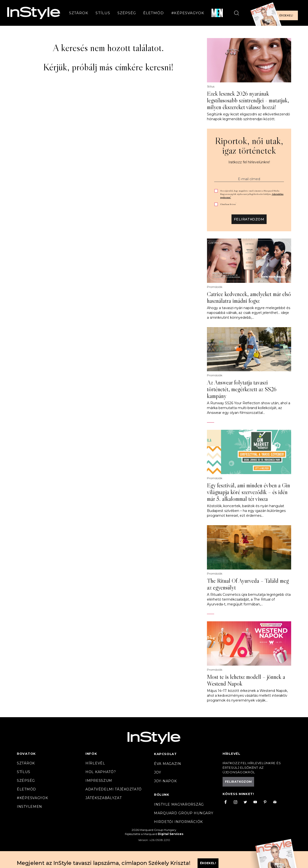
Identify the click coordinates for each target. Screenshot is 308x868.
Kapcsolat (165, 754)
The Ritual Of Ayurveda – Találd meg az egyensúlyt (248, 584)
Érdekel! (286, 15)
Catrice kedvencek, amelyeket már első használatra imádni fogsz (249, 298)
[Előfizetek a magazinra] (276, 13)
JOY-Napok (165, 781)
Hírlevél (95, 763)
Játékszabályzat (104, 798)
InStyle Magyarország (179, 804)
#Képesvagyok (188, 13)
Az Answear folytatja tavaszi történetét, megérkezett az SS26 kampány (242, 389)
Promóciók (215, 287)
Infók (91, 754)
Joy (158, 772)
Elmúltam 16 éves (228, 204)
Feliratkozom (249, 219)
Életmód (154, 13)
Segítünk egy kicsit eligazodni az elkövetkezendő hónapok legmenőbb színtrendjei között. (248, 117)
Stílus (103, 13)
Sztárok (79, 13)
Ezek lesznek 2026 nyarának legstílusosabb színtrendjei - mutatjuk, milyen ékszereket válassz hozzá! (248, 100)
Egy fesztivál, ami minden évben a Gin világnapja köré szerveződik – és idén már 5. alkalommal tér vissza (248, 492)
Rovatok (26, 754)
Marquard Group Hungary (184, 813)
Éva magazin (168, 764)
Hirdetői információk (178, 822)
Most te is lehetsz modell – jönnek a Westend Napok (246, 680)
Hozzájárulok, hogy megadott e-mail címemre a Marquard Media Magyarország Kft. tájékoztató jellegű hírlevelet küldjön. (252, 194)
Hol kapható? (101, 772)
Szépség (127, 13)
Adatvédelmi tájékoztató (114, 789)
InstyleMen (29, 807)
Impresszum (99, 781)
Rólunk (162, 795)
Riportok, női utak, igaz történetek (249, 146)
